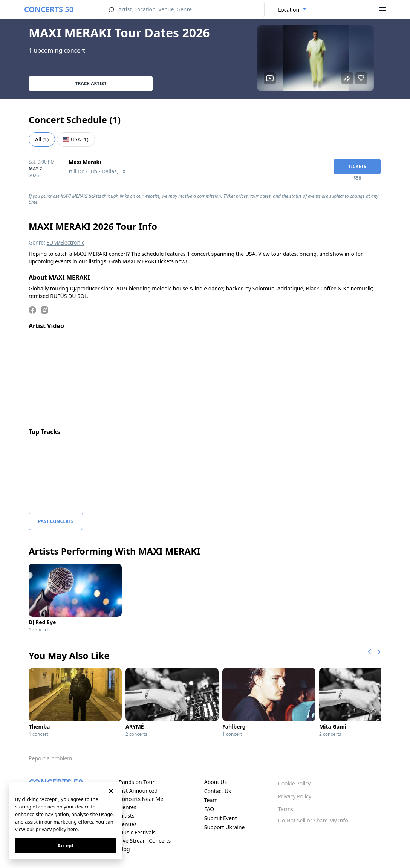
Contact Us (218, 791)
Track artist (91, 83)
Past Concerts (56, 521)
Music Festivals (137, 832)
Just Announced (138, 791)
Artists (127, 815)
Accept (65, 845)
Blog (124, 849)
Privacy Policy (295, 796)
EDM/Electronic (66, 242)
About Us (216, 782)
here (73, 829)
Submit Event (221, 818)
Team (211, 800)
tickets (357, 166)
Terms (286, 809)
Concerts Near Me (141, 799)
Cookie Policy (294, 783)
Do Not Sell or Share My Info (313, 820)
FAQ (209, 809)
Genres (128, 807)
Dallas (109, 171)
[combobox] (292, 10)
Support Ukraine (225, 827)
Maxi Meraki (85, 162)
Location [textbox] (289, 10)
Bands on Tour (137, 782)
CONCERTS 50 (49, 9)
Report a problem (50, 758)
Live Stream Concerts (145, 841)
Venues (128, 824)
